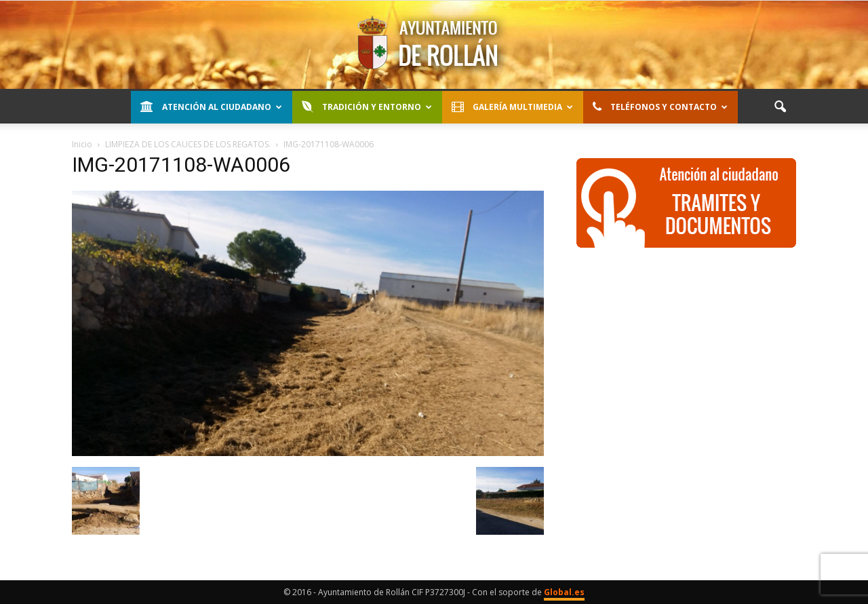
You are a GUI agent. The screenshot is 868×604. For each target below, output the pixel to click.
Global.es (564, 592)
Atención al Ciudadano (211, 107)
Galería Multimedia (512, 107)
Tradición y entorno (367, 107)
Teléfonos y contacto (660, 107)
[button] (780, 107)
